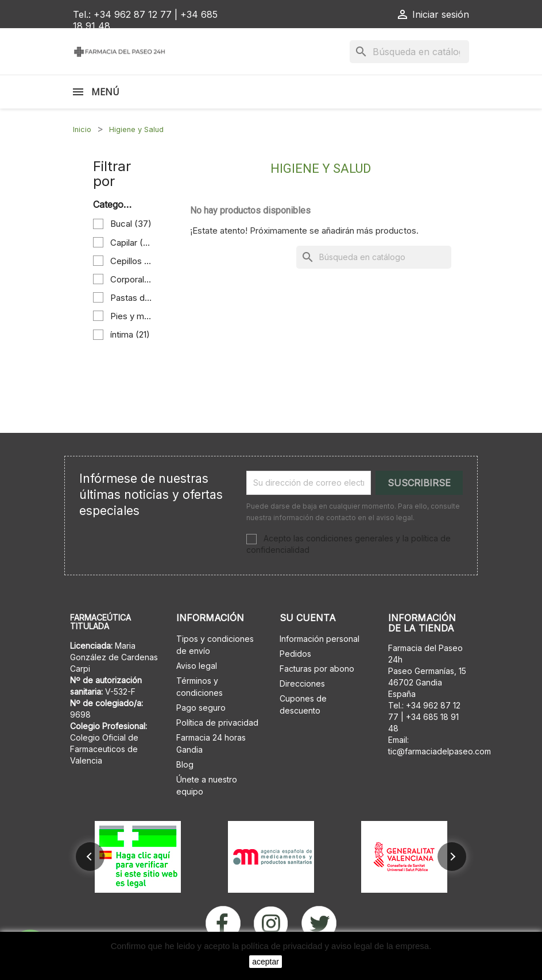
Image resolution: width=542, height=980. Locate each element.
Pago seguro (201, 708)
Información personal (320, 639)
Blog (185, 764)
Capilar (131, 243)
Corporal (131, 279)
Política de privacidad (217, 723)
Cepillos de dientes (131, 261)
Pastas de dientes (131, 298)
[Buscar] (409, 52)
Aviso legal (197, 666)
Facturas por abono (317, 669)
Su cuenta (308, 618)
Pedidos (295, 654)
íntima (130, 334)
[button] (90, 857)
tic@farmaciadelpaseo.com (440, 751)
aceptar (266, 962)
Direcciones (302, 683)
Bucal (131, 224)
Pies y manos (131, 316)
